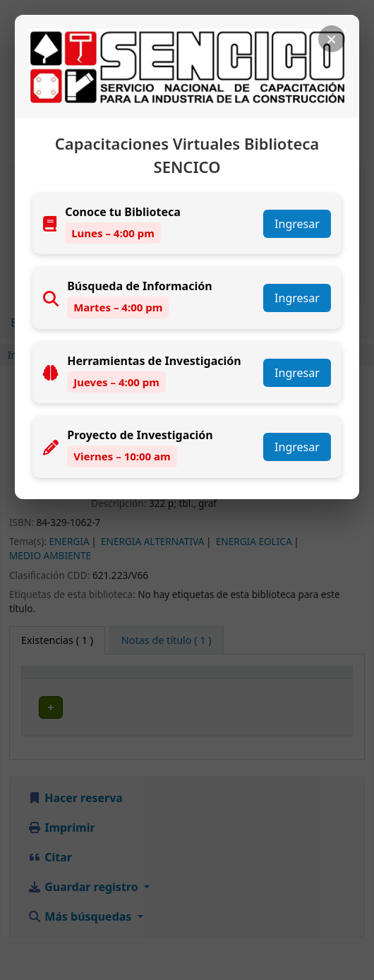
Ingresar (297, 224)
